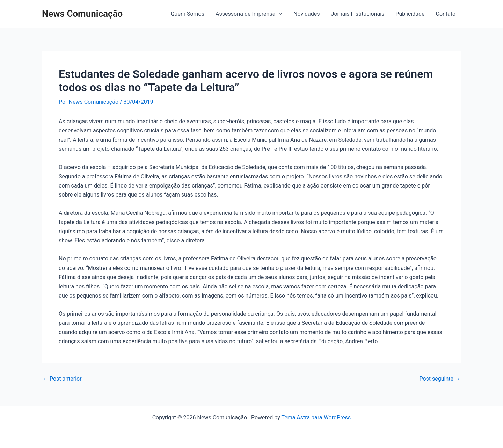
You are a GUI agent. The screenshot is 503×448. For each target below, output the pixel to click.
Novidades (307, 14)
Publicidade (410, 14)
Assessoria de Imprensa (249, 14)
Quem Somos (188, 14)
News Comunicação (82, 14)
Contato (446, 14)
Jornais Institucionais (358, 14)
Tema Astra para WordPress (316, 417)
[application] (279, 14)
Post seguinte (440, 379)
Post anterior (62, 379)
